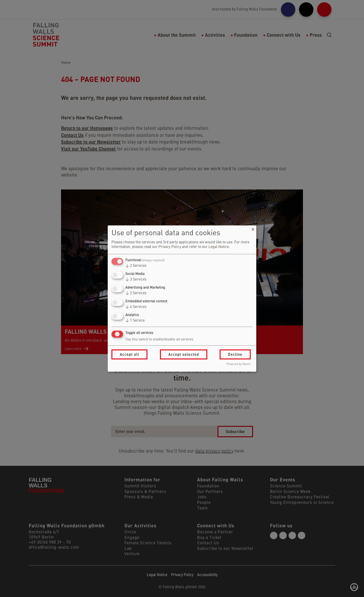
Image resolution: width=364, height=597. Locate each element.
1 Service (135, 321)
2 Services (136, 266)
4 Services (136, 307)
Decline (235, 354)
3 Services (136, 280)
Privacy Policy (170, 247)
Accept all (129, 354)
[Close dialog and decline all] (253, 228)
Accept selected (184, 354)
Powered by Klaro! (239, 364)
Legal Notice (219, 247)
